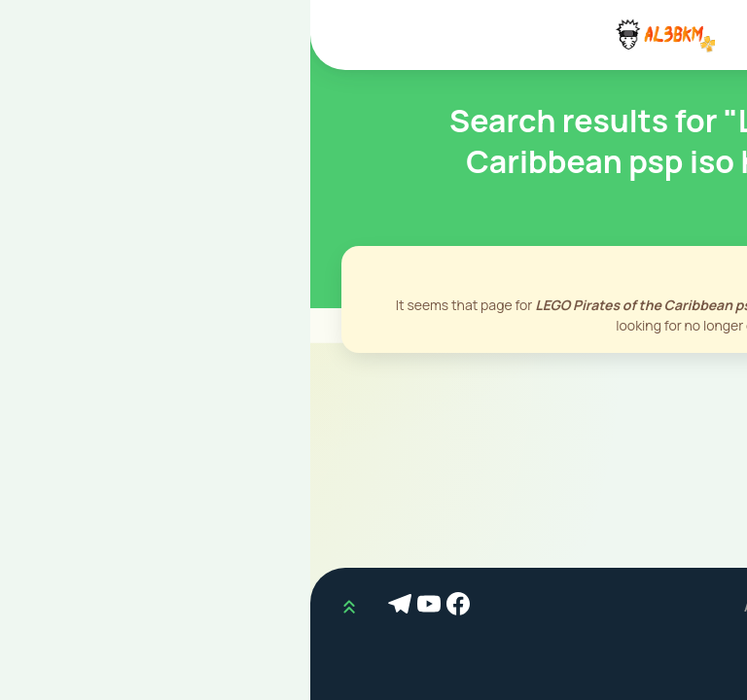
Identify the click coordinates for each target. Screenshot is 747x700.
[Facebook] (151, 607)
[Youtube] (122, 607)
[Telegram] (92, 607)
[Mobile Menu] (712, 35)
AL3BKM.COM (479, 606)
